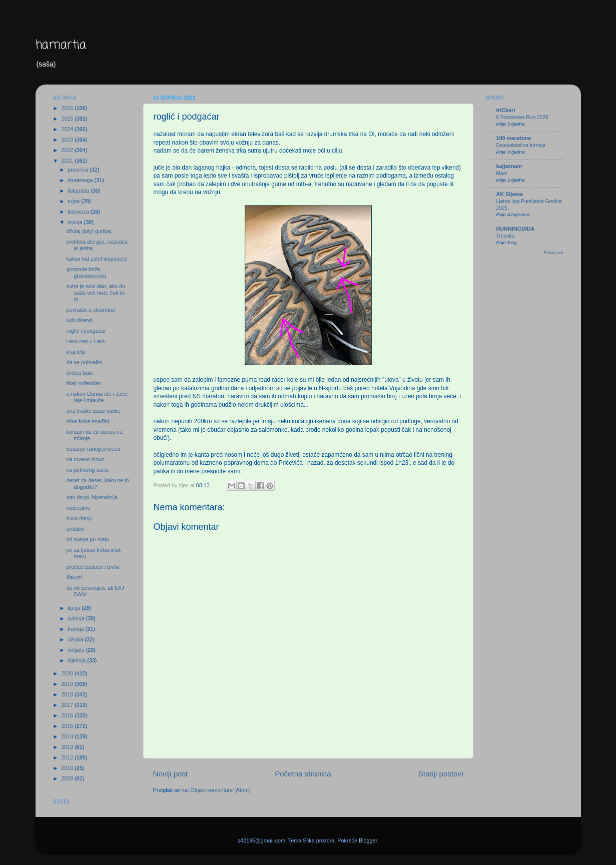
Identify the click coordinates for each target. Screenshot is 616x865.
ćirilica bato (80, 373)
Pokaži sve (553, 252)
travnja (76, 629)
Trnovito (506, 236)
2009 (68, 778)
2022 (68, 150)
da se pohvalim (84, 362)
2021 (68, 161)
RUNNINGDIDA (516, 229)
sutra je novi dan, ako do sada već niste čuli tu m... (96, 293)
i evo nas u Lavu (86, 341)
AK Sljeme (510, 194)
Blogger (368, 840)
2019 (68, 684)
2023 (68, 140)
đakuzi (74, 577)
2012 (68, 757)
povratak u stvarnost (90, 310)
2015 (68, 726)
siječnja (77, 660)
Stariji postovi (441, 774)
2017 (68, 705)
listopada (79, 191)
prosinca (79, 170)
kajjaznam (509, 166)
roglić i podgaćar (86, 331)
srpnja (76, 222)
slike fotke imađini (87, 421)
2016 (68, 715)
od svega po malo (87, 539)
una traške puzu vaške (93, 411)
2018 (68, 694)
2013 (68, 747)
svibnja (77, 618)
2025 (68, 119)
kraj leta (76, 352)
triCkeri (506, 110)
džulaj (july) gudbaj (89, 231)
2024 (68, 129)
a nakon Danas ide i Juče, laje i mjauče (97, 397)
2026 (68, 108)
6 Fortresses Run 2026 (522, 117)
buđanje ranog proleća (93, 449)
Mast (502, 173)
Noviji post (171, 774)
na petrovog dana (87, 470)
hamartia (61, 45)
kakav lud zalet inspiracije (97, 259)
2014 (68, 736)
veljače (77, 650)
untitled (75, 529)
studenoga (81, 180)
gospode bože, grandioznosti (86, 272)
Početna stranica (303, 774)
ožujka (76, 639)
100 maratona (514, 138)
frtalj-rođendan (84, 383)
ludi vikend (79, 320)
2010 (68, 768)
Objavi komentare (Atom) (221, 790)
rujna (74, 201)
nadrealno (78, 508)
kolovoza (79, 212)
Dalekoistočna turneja (521, 145)
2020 (68, 673)
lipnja (75, 608)
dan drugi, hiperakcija (92, 497)
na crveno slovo (85, 459)
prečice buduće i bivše (93, 567)
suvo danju (79, 518)
